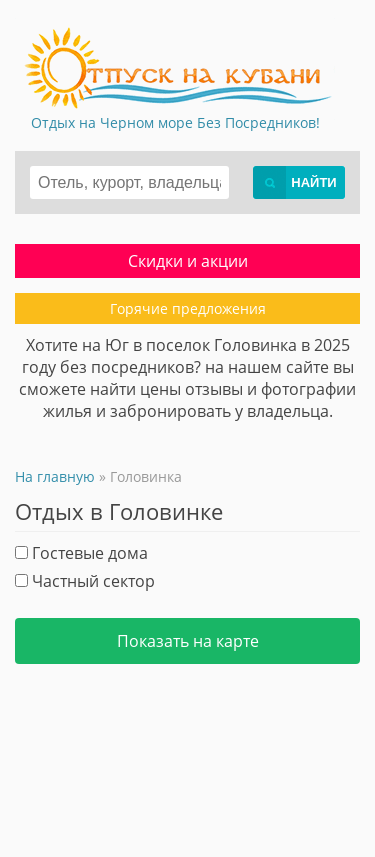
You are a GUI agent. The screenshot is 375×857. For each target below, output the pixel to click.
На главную (55, 476)
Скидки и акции (188, 261)
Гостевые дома (81, 553)
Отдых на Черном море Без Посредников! (175, 122)
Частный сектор (85, 581)
